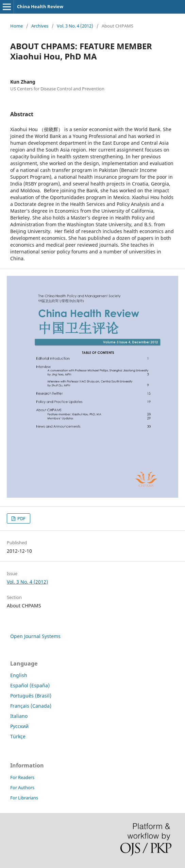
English (19, 675)
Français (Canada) (31, 706)
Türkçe (18, 736)
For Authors (22, 787)
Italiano (19, 716)
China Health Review (40, 6)
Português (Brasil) (31, 696)
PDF (21, 518)
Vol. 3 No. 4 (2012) (75, 26)
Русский (19, 726)
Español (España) (30, 685)
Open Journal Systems (35, 636)
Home (16, 26)
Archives (40, 26)
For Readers (22, 777)
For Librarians (24, 798)
